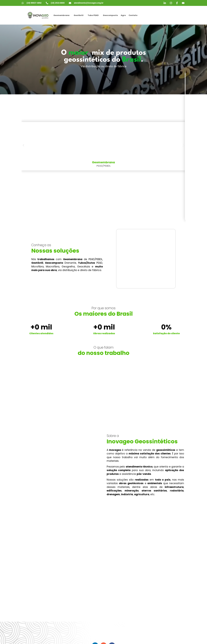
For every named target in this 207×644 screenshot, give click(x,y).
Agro (123, 15)
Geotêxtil (79, 15)
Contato (133, 15)
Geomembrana (61, 15)
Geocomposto (110, 15)
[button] (62, 15)
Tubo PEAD (93, 15)
